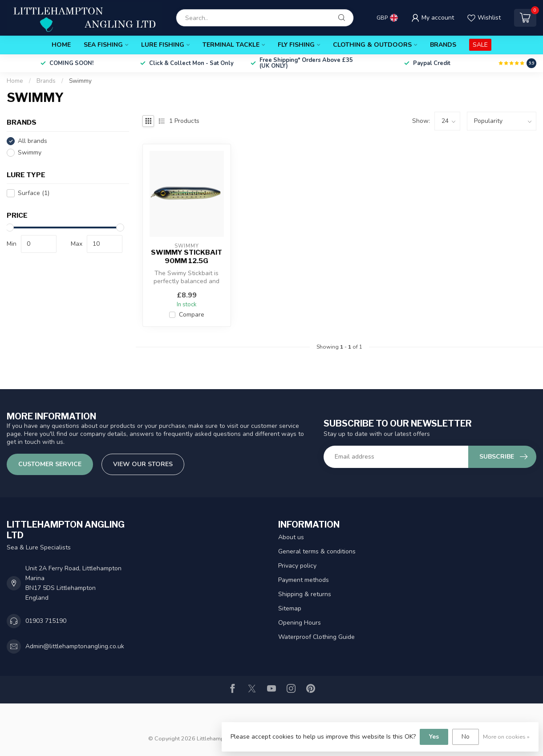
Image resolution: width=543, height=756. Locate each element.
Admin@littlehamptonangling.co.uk (75, 646)
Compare (192, 315)
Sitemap (290, 608)
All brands (32, 141)
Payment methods (304, 580)
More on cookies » (506, 737)
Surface (34, 193)
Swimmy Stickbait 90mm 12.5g (186, 256)
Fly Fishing (296, 45)
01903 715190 (46, 621)
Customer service (50, 464)
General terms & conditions (317, 551)
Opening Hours (300, 623)
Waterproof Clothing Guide (316, 637)
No (466, 737)
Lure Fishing (163, 45)
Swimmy (80, 81)
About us (291, 537)
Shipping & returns (305, 594)
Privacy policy (297, 566)
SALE (480, 45)
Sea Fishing (103, 45)
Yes (434, 737)
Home (61, 45)
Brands (443, 45)
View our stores (143, 464)
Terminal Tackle (231, 45)
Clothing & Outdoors (372, 45)
